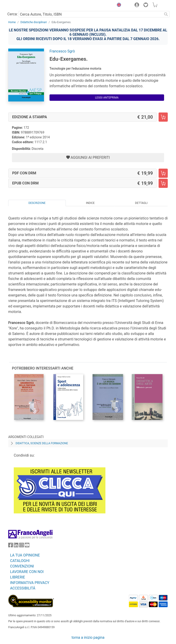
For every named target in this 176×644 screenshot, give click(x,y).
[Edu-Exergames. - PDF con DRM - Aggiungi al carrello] (163, 173)
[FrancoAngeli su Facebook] (11, 546)
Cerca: (12, 14)
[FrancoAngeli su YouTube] (27, 546)
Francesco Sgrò (62, 51)
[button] (118, 5)
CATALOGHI (20, 561)
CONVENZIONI (22, 566)
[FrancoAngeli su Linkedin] (16, 546)
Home (12, 22)
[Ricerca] (166, 14)
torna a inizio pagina (88, 637)
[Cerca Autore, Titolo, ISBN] (90, 14)
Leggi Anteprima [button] (107, 98)
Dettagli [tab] (141, 203)
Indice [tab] (90, 203)
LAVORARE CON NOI (27, 572)
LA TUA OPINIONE (25, 555)
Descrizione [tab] (37, 203)
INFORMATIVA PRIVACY (30, 583)
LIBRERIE (18, 577)
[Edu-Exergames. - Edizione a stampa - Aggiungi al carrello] (163, 117)
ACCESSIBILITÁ (23, 588)
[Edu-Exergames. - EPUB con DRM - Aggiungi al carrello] (163, 183)
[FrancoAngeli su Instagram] (22, 546)
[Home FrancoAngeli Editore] (24, 5)
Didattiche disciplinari (34, 22)
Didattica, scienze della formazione (42, 443)
